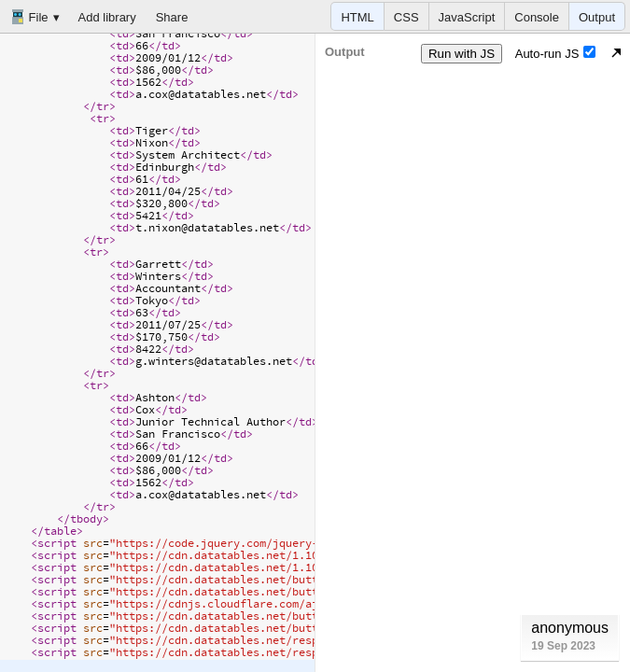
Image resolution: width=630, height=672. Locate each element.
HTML (357, 17)
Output (597, 17)
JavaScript (467, 17)
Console (537, 17)
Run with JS (462, 54)
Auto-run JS (556, 53)
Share (172, 17)
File (29, 17)
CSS (406, 17)
